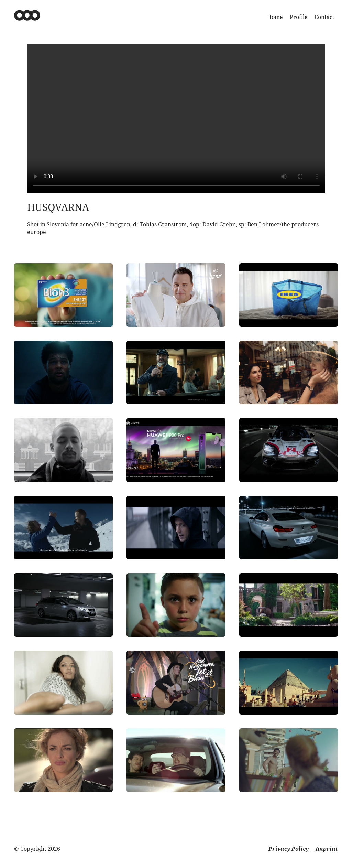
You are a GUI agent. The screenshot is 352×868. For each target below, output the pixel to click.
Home (275, 17)
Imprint (327, 849)
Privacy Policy (289, 849)
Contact (324, 17)
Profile (299, 17)
